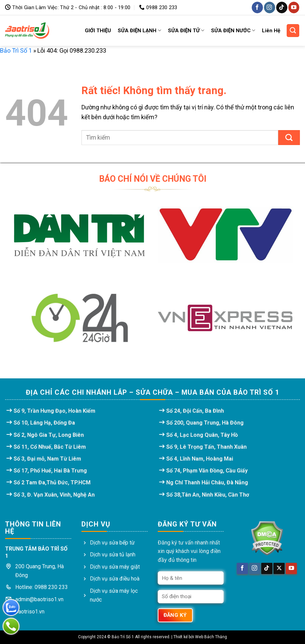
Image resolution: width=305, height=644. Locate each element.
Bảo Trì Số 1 (16, 50)
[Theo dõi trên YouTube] (294, 7)
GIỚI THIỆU (98, 31)
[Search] (293, 31)
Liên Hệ (271, 31)
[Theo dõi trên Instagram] (270, 7)
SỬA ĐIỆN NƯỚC (233, 30)
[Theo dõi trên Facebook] (257, 7)
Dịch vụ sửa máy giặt (115, 567)
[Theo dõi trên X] (279, 569)
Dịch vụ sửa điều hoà (115, 579)
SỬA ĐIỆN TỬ (186, 30)
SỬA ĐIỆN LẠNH (139, 30)
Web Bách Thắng (211, 637)
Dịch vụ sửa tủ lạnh (113, 554)
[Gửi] (289, 138)
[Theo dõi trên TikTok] (282, 7)
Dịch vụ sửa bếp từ (112, 543)
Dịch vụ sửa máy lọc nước (114, 595)
